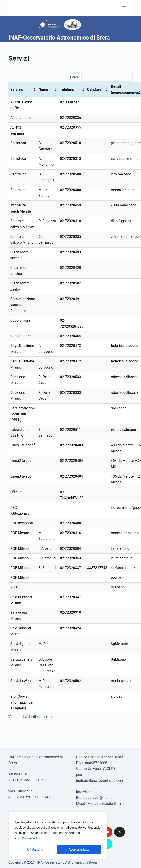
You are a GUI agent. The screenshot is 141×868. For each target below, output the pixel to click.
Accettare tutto (79, 849)
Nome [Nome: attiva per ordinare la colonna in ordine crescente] (43, 90)
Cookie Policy (31, 838)
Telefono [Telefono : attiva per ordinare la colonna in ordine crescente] (67, 90)
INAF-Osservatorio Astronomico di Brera (59, 38)
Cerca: (101, 77)
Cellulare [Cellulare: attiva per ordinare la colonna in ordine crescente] (94, 90)
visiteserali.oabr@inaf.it (107, 804)
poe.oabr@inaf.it (99, 798)
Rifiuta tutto (35, 849)
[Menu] (124, 8)
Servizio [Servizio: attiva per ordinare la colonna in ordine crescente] (17, 90)
